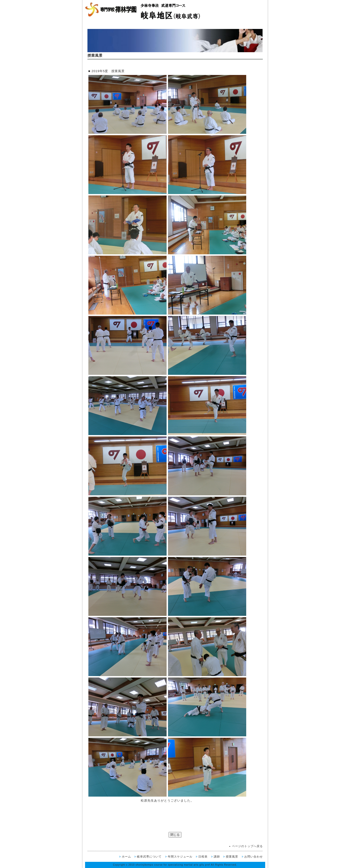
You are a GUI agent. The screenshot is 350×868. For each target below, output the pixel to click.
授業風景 (232, 857)
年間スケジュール (180, 857)
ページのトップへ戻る (247, 846)
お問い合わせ (254, 857)
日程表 (203, 857)
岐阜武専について (149, 857)
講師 (217, 857)
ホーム (126, 857)
